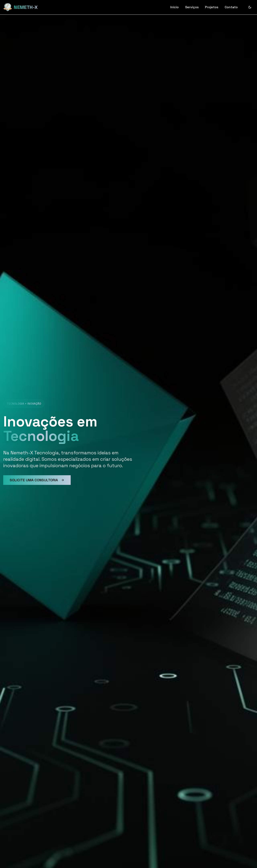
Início (174, 7)
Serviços (192, 7)
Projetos (212, 7)
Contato (231, 7)
